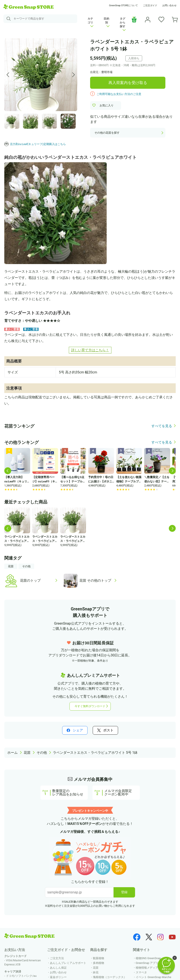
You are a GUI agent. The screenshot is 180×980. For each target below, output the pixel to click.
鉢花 (96, 972)
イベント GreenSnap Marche (153, 977)
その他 (26, 566)
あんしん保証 (58, 968)
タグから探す (123, 24)
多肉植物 (98, 963)
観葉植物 (98, 958)
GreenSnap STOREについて (123, 5)
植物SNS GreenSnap (148, 958)
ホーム (12, 753)
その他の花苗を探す (107, 133)
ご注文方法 (57, 958)
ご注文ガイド (150, 5)
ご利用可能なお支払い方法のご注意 (119, 94)
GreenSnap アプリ (147, 963)
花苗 (11, 566)
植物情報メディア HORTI (151, 968)
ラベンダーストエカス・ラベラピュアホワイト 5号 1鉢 (95, 753)
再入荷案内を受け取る (128, 83)
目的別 (107, 22)
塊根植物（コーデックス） (110, 977)
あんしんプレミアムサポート (68, 963)
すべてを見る (162, 426)
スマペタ (141, 972)
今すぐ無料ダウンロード (90, 706)
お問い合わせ (169, 5)
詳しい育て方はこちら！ (90, 350)
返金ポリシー (58, 977)
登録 (124, 892)
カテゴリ (90, 22)
